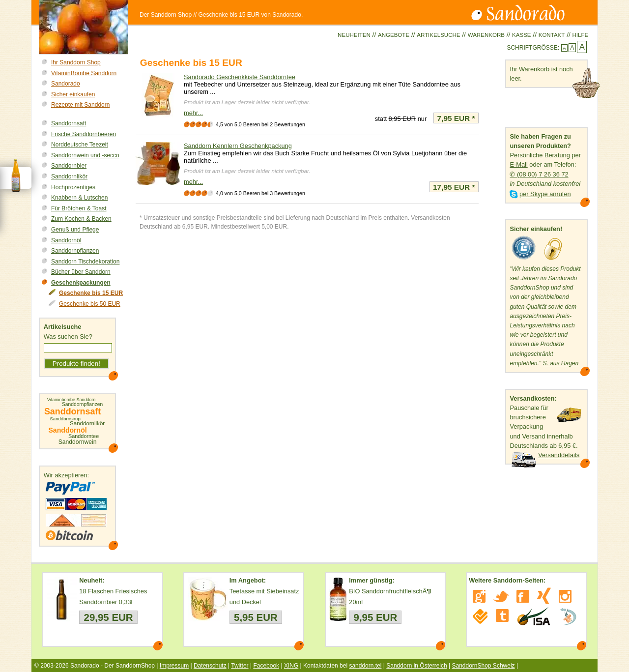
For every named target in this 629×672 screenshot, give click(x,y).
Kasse (522, 35)
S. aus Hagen (560, 363)
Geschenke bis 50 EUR (90, 304)
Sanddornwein (78, 442)
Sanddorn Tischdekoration (85, 262)
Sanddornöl (66, 240)
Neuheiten (354, 35)
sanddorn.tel (365, 666)
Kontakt (552, 35)
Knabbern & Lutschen (79, 198)
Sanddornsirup (65, 419)
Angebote (394, 35)
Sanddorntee (84, 436)
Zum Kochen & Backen (81, 219)
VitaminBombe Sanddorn (84, 73)
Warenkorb (486, 35)
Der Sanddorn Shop (166, 15)
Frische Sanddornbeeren (84, 134)
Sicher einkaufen (73, 94)
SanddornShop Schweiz (483, 666)
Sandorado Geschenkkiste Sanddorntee (240, 77)
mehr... (193, 113)
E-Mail (518, 164)
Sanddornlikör (69, 176)
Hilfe (580, 35)
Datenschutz (210, 666)
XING (291, 666)
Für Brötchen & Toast (79, 208)
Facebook (266, 666)
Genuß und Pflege (75, 230)
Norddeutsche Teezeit (80, 145)
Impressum (174, 666)
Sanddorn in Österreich (416, 666)
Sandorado (66, 84)
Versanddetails (559, 455)
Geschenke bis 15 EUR (91, 293)
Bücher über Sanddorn (81, 272)
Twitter (240, 666)
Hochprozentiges (73, 187)
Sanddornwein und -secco (85, 155)
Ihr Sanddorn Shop (76, 62)
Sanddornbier (69, 166)
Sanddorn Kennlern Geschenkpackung (238, 146)
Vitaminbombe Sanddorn (71, 400)
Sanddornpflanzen (75, 251)
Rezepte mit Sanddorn (80, 105)
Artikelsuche (438, 35)
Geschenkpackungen (81, 283)
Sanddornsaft (69, 123)
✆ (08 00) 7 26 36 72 (539, 174)
